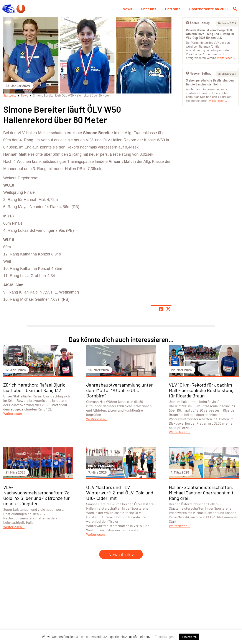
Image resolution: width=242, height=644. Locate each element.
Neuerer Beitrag (199, 73)
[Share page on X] (168, 309)
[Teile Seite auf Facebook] (161, 309)
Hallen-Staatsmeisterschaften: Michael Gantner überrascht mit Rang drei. (201, 492)
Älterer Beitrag (198, 23)
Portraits (173, 9)
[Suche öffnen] (235, 9)
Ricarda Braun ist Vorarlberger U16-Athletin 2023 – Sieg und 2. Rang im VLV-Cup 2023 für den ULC (210, 34)
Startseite (10, 95)
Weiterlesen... (226, 58)
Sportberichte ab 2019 (208, 9)
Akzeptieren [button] (189, 637)
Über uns (149, 9)
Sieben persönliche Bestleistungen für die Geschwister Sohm (210, 82)
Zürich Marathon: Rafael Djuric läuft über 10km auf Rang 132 (34, 387)
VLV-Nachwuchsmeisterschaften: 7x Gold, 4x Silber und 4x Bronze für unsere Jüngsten (36, 495)
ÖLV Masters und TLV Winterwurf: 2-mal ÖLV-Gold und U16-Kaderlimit (120, 492)
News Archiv (121, 554)
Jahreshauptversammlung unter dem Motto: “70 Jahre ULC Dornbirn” (119, 390)
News (127, 9)
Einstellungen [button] (164, 637)
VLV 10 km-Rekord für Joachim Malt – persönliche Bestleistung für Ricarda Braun (201, 390)
